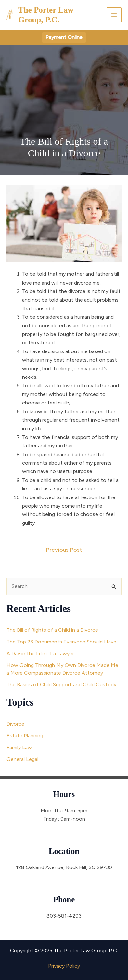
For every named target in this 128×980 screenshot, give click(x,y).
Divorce (15, 724)
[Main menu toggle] (114, 15)
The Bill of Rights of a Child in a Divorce (52, 630)
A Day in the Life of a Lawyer (40, 653)
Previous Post (64, 550)
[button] (64, 37)
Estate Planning (25, 736)
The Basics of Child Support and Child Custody (61, 685)
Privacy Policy (64, 966)
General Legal (22, 759)
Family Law (19, 747)
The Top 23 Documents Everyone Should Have (61, 642)
